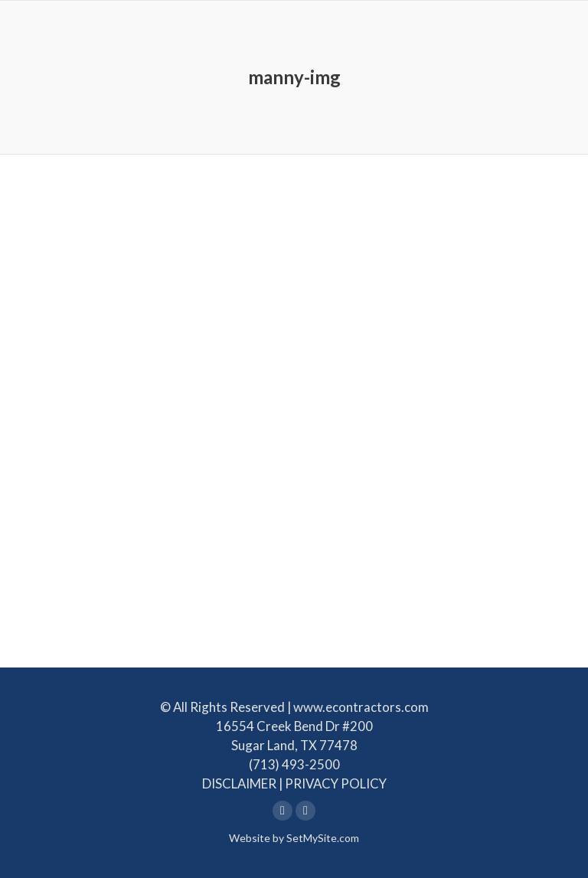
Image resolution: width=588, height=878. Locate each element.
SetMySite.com (323, 838)
